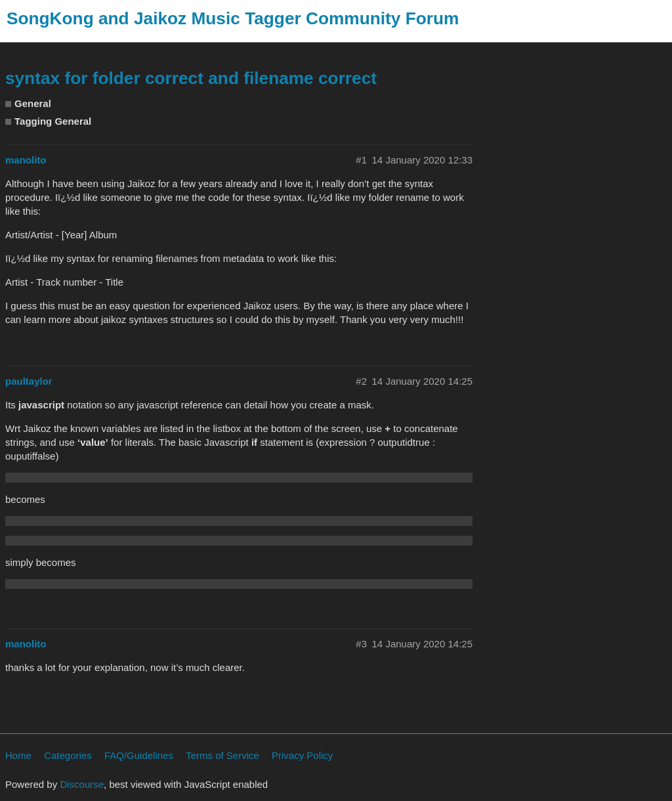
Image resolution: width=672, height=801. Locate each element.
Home (18, 755)
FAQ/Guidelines (139, 755)
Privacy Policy (302, 755)
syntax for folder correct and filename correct (191, 78)
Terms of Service (222, 755)
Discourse (82, 784)
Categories (68, 755)
